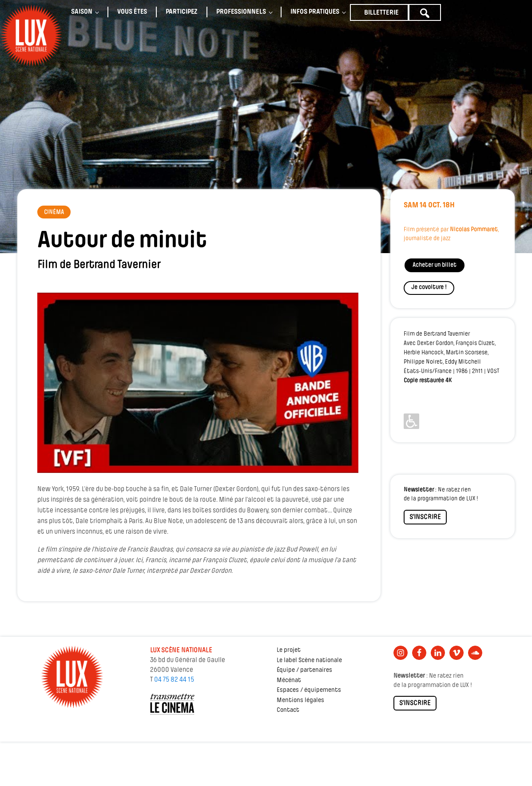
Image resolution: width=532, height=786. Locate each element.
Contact (288, 710)
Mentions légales (300, 701)
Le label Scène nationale (309, 661)
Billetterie (381, 13)
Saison (82, 12)
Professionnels (241, 12)
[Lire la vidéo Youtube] (198, 383)
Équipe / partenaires (304, 670)
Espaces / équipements (309, 690)
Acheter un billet (435, 265)
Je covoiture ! (429, 288)
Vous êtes (132, 12)
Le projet (289, 650)
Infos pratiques (315, 12)
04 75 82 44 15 (174, 680)
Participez (182, 12)
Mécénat (289, 681)
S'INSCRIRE (425, 517)
